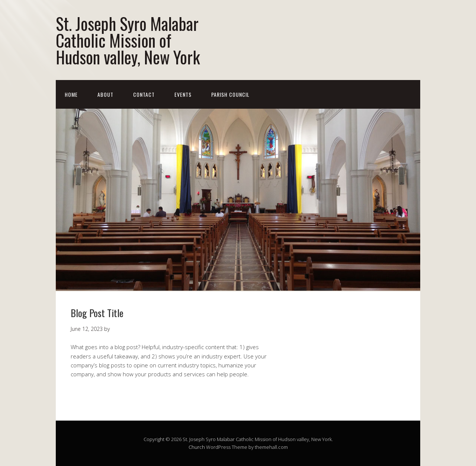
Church (197, 447)
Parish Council (230, 94)
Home (71, 94)
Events (183, 94)
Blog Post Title (97, 313)
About (105, 94)
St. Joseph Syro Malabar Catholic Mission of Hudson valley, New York (128, 40)
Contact (144, 94)
